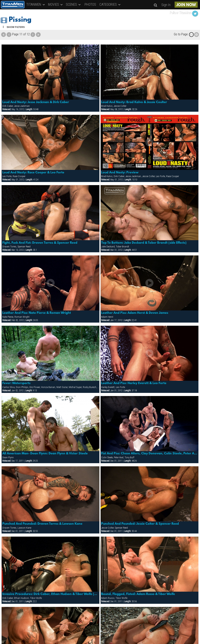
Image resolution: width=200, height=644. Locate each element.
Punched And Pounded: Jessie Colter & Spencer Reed (140, 524)
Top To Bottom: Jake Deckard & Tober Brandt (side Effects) (144, 243)
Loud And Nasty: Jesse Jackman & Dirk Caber (36, 102)
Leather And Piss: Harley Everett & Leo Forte (134, 383)
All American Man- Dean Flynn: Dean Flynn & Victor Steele (45, 454)
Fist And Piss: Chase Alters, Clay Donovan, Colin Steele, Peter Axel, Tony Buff (149, 454)
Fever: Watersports (16, 383)
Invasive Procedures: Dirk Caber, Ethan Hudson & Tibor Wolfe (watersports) (51, 594)
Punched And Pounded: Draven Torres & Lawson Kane (42, 524)
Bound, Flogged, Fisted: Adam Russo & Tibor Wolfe (138, 594)
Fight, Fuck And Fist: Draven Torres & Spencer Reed (40, 243)
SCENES (74, 4)
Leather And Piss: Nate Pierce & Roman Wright (37, 313)
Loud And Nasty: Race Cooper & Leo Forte (33, 173)
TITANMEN (36, 4)
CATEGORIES (110, 4)
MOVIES (56, 4)
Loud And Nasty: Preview (120, 173)
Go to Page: (181, 34)
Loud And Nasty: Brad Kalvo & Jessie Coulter (134, 102)
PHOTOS (90, 4)
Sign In (166, 5)
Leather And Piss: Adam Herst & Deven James (135, 313)
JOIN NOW (186, 5)
